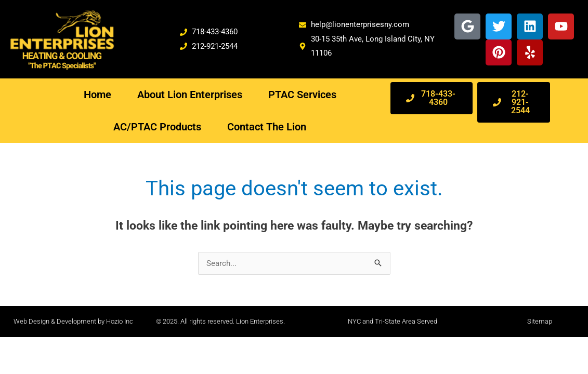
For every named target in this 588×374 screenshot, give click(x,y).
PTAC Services (302, 95)
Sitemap (540, 321)
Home (97, 95)
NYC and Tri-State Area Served (393, 321)
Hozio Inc (120, 321)
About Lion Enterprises (190, 95)
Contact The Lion (267, 127)
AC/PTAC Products (157, 127)
